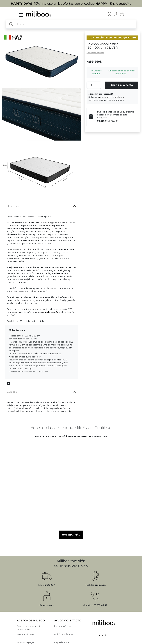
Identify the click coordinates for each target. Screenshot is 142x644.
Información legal (26, 634)
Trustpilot (104, 635)
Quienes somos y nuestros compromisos (30, 628)
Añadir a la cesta (122, 85)
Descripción (14, 206)
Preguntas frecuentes (65, 626)
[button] (46, 459)
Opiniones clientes (64, 634)
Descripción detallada (95, 53)
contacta (119, 97)
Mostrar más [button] (71, 535)
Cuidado (12, 392)
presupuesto (106, 97)
